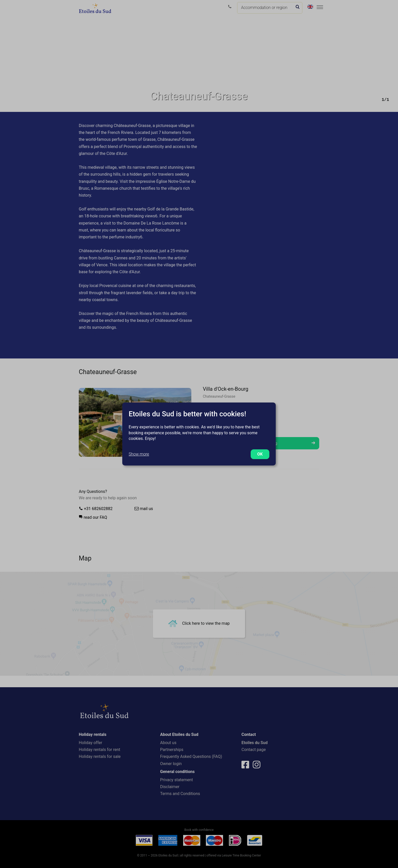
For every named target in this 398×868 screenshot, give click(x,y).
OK (260, 454)
